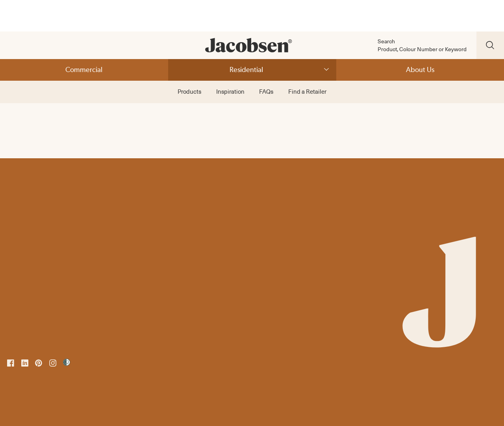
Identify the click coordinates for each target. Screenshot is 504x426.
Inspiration (230, 91)
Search (386, 41)
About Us (420, 69)
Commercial (84, 69)
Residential (246, 69)
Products (189, 91)
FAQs (266, 91)
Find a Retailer (307, 91)
